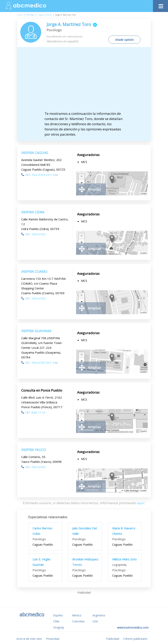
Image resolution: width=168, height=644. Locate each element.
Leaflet (143, 194)
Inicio (20, 15)
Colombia (78, 621)
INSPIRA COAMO (34, 271)
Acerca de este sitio (29, 639)
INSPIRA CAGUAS (35, 153)
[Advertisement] (87, 81)
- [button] (81, 183)
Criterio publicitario (135, 639)
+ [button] (82, 177)
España (58, 615)
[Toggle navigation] (160, 5)
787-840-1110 (33, 412)
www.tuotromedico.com (133, 627)
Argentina (99, 615)
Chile (56, 621)
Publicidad (113, 639)
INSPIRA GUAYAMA (36, 331)
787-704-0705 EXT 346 (40, 175)
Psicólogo (30, 15)
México (77, 615)
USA (95, 621)
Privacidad (53, 639)
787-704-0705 (33, 234)
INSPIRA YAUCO (34, 450)
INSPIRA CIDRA (33, 212)
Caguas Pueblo (45, 15)
